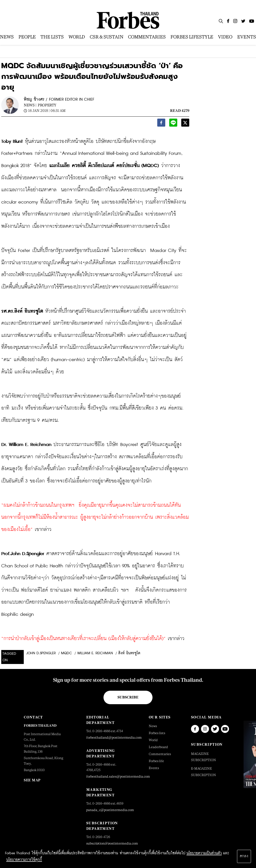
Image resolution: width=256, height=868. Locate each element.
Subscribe (128, 697)
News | (30, 105)
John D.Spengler (41, 653)
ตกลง (244, 856)
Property (47, 105)
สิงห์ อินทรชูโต (129, 653)
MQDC (66, 653)
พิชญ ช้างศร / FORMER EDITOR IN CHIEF (59, 100)
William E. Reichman (95, 653)
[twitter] (185, 124)
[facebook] (161, 124)
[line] (173, 124)
